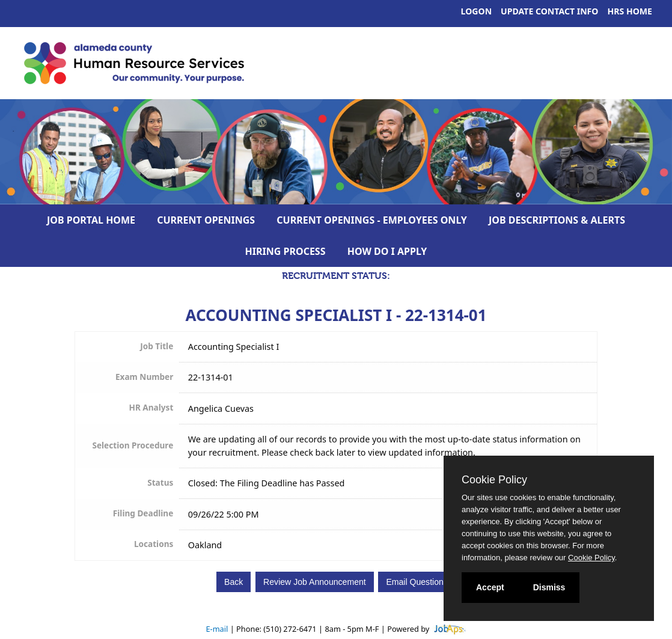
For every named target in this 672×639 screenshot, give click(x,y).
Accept (490, 587)
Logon (477, 11)
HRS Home (630, 11)
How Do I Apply (387, 251)
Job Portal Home (91, 220)
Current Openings (206, 220)
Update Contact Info (549, 11)
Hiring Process (286, 251)
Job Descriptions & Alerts (557, 220)
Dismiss (549, 587)
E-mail (217, 629)
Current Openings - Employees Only (372, 220)
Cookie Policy (494, 480)
